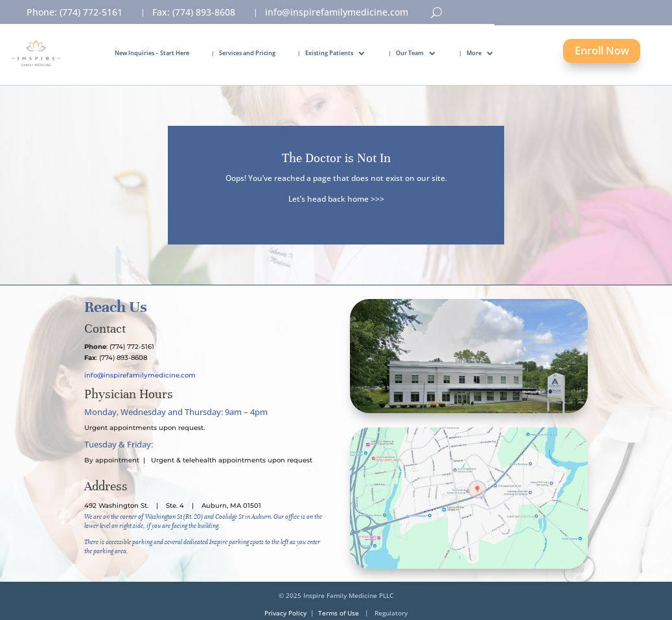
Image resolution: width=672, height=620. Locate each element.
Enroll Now (602, 51)
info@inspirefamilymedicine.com (337, 13)
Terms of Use (339, 613)
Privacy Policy (285, 613)
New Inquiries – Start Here (152, 53)
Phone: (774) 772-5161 (75, 13)
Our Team (410, 53)
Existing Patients (329, 53)
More (474, 53)
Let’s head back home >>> (336, 199)
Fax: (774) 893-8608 (194, 13)
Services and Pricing (247, 53)
